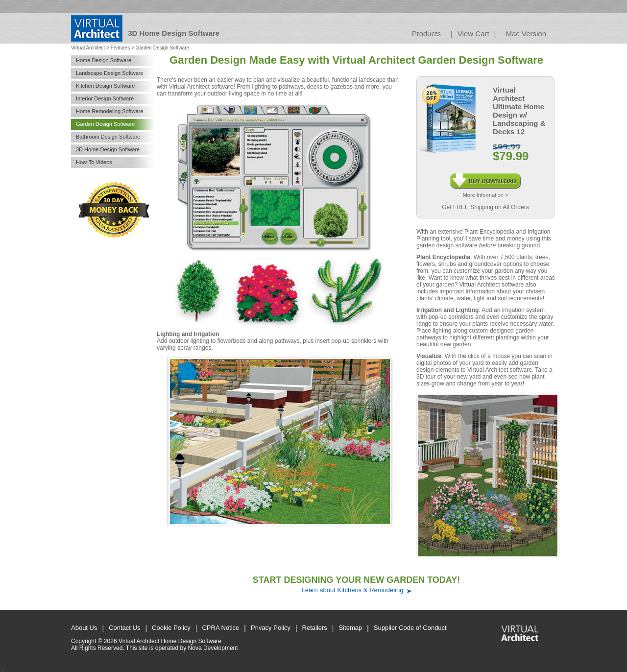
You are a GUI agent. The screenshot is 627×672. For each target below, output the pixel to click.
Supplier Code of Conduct (410, 628)
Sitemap (351, 628)
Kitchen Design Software (105, 86)
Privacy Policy (271, 628)
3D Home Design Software (108, 149)
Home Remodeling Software (110, 111)
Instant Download (486, 176)
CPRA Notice (220, 628)
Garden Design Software (105, 124)
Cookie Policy (171, 628)
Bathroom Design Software (108, 137)
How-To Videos (94, 162)
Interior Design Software (105, 98)
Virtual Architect (88, 48)
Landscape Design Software (110, 73)
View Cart (473, 34)
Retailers (315, 628)
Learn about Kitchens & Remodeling (352, 590)
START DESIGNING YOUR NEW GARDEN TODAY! (356, 580)
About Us (84, 628)
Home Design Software (104, 60)
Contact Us (124, 628)
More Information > (486, 195)
